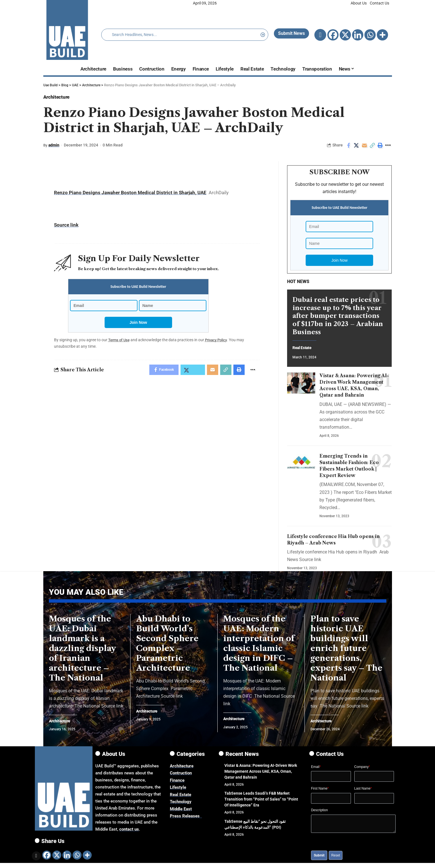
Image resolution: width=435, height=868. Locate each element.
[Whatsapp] (370, 35)
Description (319, 813)
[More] (382, 35)
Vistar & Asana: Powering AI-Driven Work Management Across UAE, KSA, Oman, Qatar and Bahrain (261, 774)
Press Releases (186, 819)
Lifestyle (178, 790)
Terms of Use (120, 341)
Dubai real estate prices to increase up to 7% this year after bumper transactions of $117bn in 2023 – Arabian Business (338, 313)
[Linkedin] (358, 35)
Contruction (181, 776)
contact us (129, 832)
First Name (320, 791)
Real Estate (304, 346)
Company (362, 769)
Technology (181, 804)
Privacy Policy (218, 341)
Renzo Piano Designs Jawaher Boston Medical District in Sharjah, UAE (130, 194)
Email (316, 769)
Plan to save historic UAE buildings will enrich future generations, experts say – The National (346, 650)
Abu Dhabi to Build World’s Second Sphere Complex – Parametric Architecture (167, 646)
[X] (345, 35)
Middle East (181, 812)
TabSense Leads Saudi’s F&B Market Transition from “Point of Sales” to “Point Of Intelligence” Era (261, 802)
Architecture (59, 98)
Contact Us (379, 3)
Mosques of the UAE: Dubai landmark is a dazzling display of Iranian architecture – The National (83, 650)
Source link (66, 227)
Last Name (363, 791)
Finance (177, 783)
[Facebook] (333, 35)
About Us (359, 3)
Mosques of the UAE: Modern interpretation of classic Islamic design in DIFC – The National (259, 646)
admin (54, 147)
